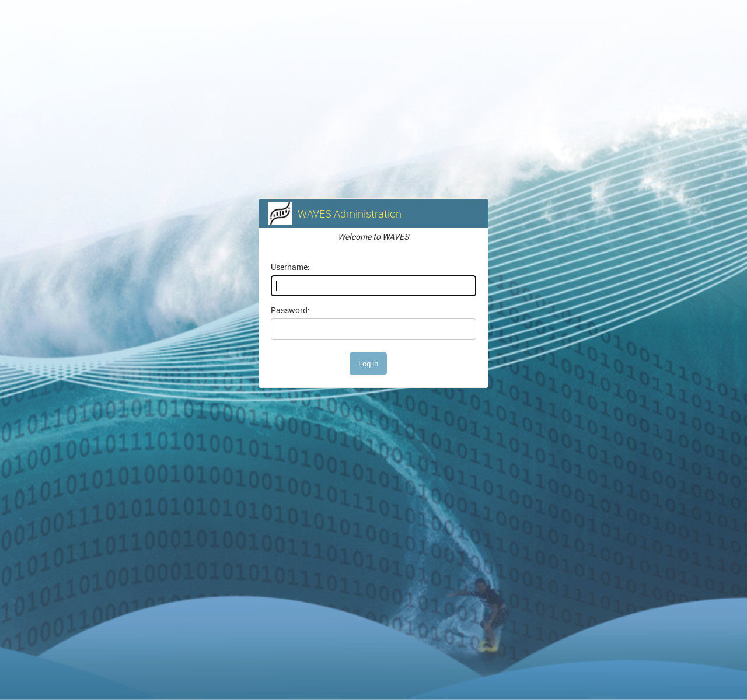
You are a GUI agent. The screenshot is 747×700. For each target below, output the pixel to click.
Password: (290, 310)
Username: (290, 267)
